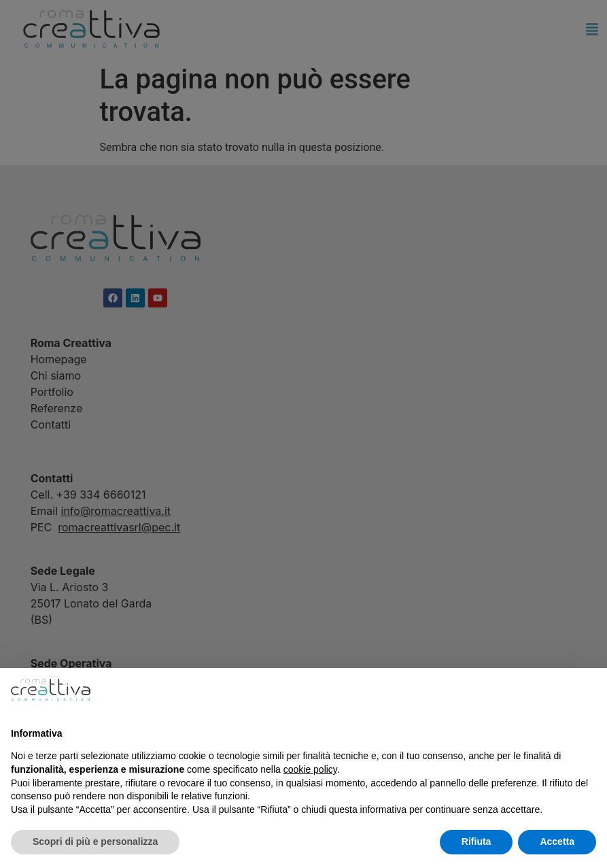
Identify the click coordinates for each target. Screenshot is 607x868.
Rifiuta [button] (476, 841)
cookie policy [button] (310, 769)
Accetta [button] (557, 841)
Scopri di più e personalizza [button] (95, 841)
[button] (589, 690)
